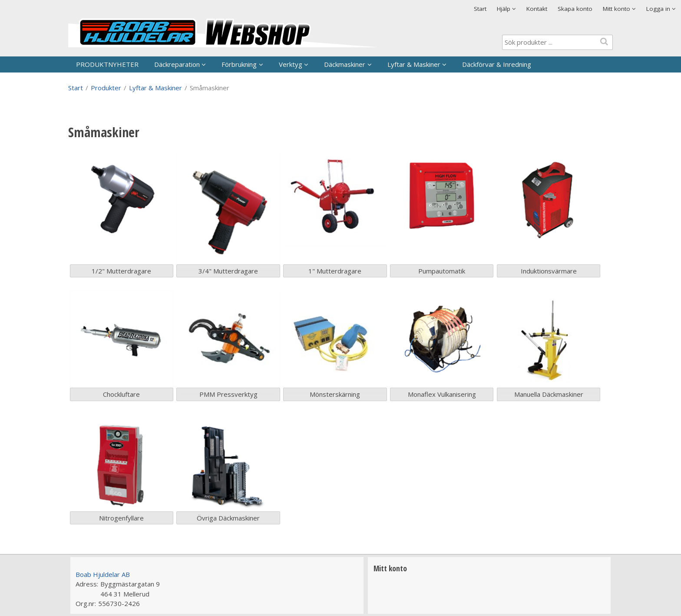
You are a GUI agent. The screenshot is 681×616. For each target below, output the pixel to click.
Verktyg (291, 64)
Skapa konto (575, 9)
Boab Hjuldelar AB (103, 574)
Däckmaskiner (345, 64)
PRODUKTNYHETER (107, 64)
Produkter (106, 88)
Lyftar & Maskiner (414, 64)
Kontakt (537, 9)
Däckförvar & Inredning (497, 64)
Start (480, 9)
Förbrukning (239, 64)
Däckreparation (177, 64)
